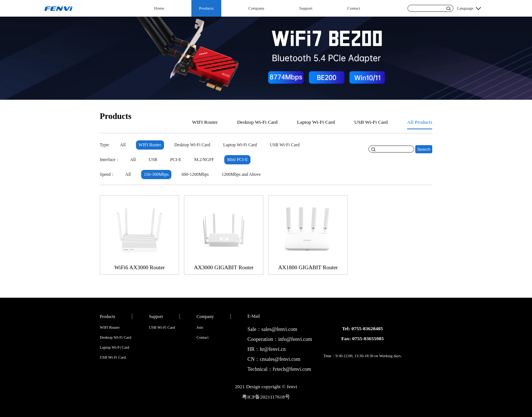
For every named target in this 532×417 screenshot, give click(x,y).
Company (256, 8)
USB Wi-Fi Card (371, 122)
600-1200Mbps (195, 174)
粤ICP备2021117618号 (266, 397)
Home (159, 8)
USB (153, 160)
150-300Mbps (156, 174)
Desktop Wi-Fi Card (257, 122)
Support (306, 8)
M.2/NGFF (204, 160)
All (123, 145)
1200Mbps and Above (241, 174)
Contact (354, 8)
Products (206, 8)
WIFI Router (205, 122)
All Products (420, 122)
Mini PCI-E (238, 160)
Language (465, 8)
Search (424, 149)
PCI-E (176, 160)
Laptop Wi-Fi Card (316, 122)
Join (200, 327)
